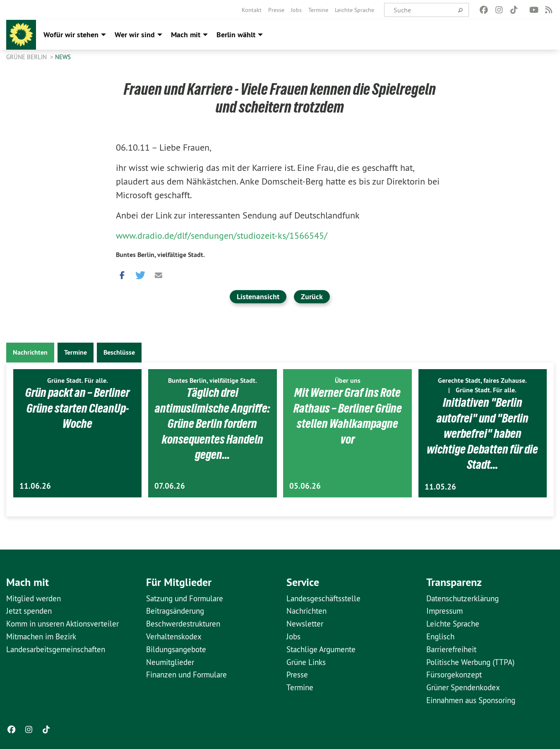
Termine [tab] (76, 352)
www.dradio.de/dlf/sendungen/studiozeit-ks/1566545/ (222, 235)
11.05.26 (440, 487)
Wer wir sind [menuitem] (135, 35)
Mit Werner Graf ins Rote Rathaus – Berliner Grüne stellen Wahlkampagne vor (347, 416)
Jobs (296, 10)
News (63, 57)
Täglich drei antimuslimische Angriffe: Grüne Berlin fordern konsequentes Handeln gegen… (212, 423)
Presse (276, 10)
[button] (122, 274)
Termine (318, 10)
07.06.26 (170, 486)
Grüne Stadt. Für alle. (78, 381)
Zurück (312, 296)
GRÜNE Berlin (27, 57)
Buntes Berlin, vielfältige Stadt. (160, 255)
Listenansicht (258, 296)
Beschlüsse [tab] (119, 352)
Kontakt (252, 10)
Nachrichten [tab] (30, 352)
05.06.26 (305, 486)
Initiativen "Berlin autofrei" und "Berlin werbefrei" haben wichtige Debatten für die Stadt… (483, 433)
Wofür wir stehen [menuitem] (71, 35)
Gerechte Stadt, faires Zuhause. (482, 381)
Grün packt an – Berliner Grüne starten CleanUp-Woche (77, 408)
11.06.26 (35, 486)
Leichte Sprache (355, 10)
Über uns (348, 381)
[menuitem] (252, 10)
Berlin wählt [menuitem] (236, 35)
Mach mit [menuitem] (186, 35)
